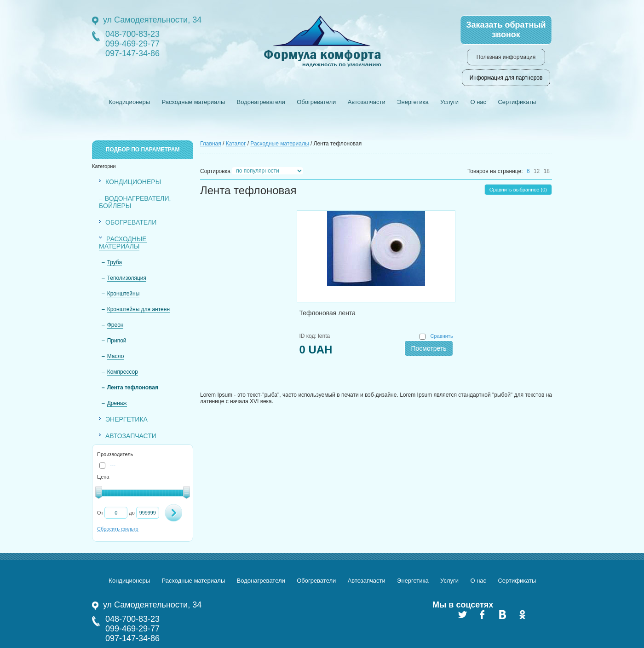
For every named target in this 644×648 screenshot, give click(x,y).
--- (107, 465)
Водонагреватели (261, 102)
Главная (211, 144)
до (132, 513)
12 (537, 171)
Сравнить (442, 336)
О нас (478, 102)
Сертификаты (517, 102)
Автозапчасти (367, 102)
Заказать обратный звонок (506, 30)
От (100, 513)
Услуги (449, 102)
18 (547, 171)
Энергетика (413, 102)
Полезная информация (506, 57)
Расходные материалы (193, 102)
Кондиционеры (129, 102)
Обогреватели (316, 102)
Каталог (236, 144)
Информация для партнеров (506, 78)
